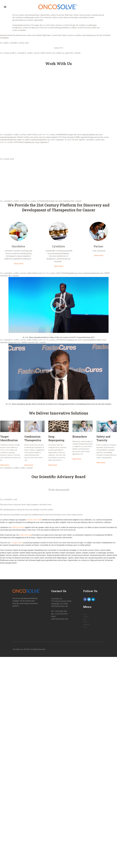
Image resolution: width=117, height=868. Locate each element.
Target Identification (39, 442)
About (85, 621)
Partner (75, 245)
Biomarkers (67, 442)
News (85, 628)
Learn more (42, 252)
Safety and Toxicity (77, 442)
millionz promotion (18, 529)
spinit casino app (26, 536)
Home (85, 616)
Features (86, 618)
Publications (87, 626)
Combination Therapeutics (48, 442)
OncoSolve (42, 245)
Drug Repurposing (58, 442)
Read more (37, 453)
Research (86, 623)
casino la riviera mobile (35, 521)
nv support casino (17, 544)
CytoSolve (59, 245)
